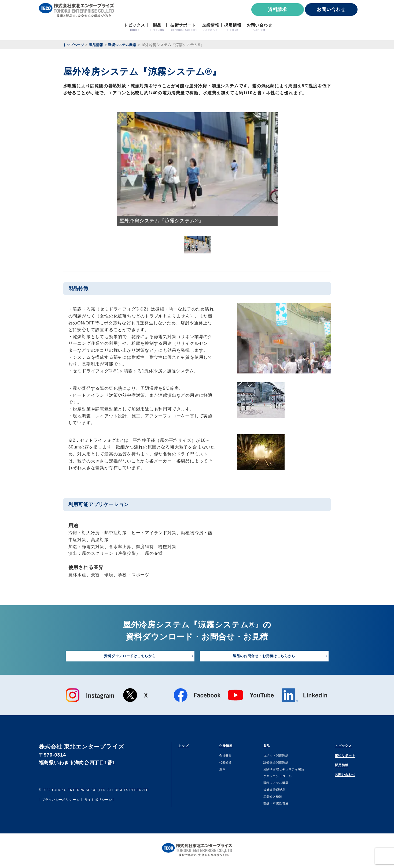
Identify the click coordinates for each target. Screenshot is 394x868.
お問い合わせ (331, 10)
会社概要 (221, 757)
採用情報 (334, 768)
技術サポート (339, 757)
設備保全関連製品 (269, 764)
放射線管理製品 (267, 791)
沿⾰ (217, 771)
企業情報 (224, 747)
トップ (186, 747)
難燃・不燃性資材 (269, 805)
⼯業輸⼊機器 (265, 798)
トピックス (337, 747)
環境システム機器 (269, 784)
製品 (258, 747)
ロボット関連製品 (269, 757)
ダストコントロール (271, 778)
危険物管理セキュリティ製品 (279, 771)
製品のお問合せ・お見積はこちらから (264, 656)
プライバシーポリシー (59, 802)
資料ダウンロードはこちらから (130, 656)
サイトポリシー (97, 802)
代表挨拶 (221, 764)
